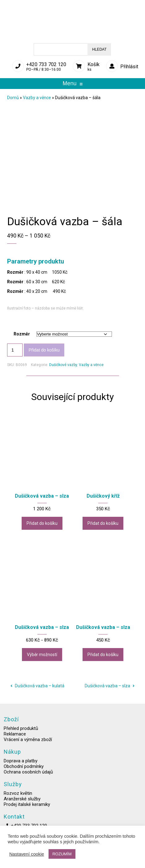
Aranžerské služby (22, 804)
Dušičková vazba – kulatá (37, 686)
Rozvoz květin (18, 798)
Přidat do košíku (44, 350)
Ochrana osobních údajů (28, 777)
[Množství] (15, 350)
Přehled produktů (21, 733)
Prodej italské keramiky (27, 809)
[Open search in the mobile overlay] (72, 49)
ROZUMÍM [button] (62, 854)
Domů (13, 98)
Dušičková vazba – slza (110, 686)
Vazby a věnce (37, 98)
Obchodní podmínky (24, 771)
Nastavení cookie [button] (27, 854)
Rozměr (22, 334)
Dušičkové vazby (63, 365)
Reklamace (15, 739)
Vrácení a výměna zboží (28, 744)
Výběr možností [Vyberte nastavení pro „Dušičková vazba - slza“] (42, 655)
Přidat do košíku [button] (42, 523)
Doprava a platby (21, 766)
